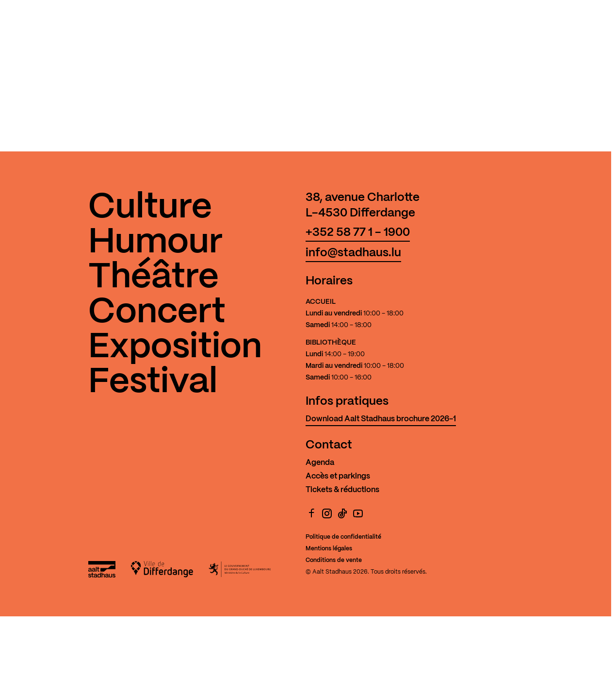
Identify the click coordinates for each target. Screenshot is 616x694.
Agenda (320, 463)
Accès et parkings (338, 476)
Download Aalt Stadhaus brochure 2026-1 (381, 419)
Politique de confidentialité (343, 537)
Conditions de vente (334, 560)
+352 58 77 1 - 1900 (358, 233)
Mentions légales (329, 549)
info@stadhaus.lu (353, 253)
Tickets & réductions (342, 490)
